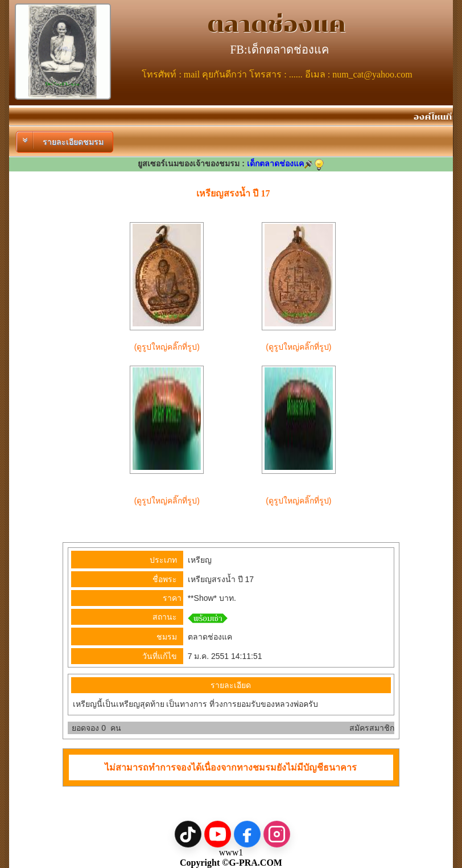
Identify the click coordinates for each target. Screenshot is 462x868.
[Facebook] (247, 834)
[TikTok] (188, 834)
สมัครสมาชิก (372, 728)
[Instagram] (277, 834)
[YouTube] (218, 834)
